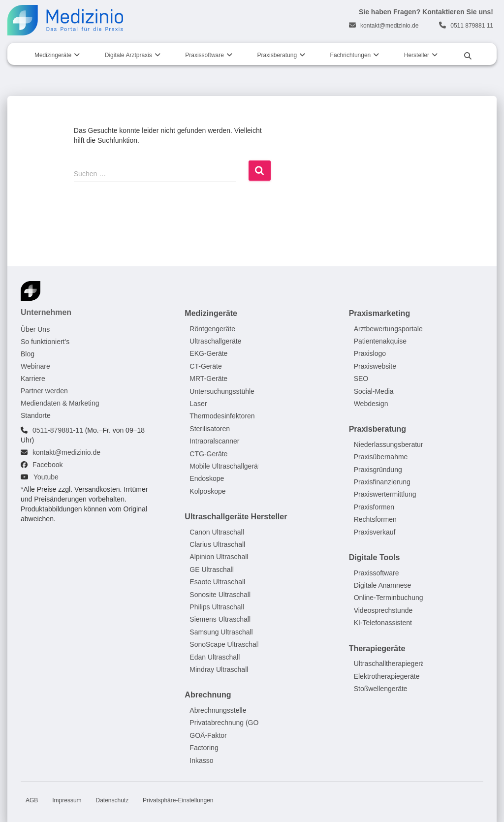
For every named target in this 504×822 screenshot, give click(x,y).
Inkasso (201, 760)
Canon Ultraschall (217, 532)
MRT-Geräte (208, 379)
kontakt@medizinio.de (389, 26)
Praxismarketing (380, 313)
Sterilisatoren (210, 429)
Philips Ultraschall (217, 607)
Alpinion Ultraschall (219, 557)
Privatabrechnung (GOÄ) (227, 723)
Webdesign (371, 404)
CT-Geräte (205, 366)
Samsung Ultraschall (221, 632)
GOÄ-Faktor (208, 735)
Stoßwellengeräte (381, 689)
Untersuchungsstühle (222, 391)
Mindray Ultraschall (219, 669)
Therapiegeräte (377, 648)
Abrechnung (208, 695)
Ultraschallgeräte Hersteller (236, 517)
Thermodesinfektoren (222, 416)
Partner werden (44, 391)
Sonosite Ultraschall (220, 595)
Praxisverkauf (375, 532)
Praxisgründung (378, 470)
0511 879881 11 (472, 26)
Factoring (204, 748)
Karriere (33, 379)
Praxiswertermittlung (385, 495)
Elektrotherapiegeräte (387, 676)
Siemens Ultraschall (220, 620)
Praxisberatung (277, 55)
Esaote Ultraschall (217, 582)
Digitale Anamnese (383, 586)
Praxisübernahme (381, 457)
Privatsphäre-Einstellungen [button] (178, 800)
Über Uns (35, 329)
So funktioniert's (45, 342)
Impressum (67, 800)
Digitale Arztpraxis (128, 55)
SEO (361, 379)
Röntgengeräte (212, 329)
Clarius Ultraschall (217, 545)
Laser (198, 404)
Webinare (35, 366)
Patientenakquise (380, 341)
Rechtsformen (375, 520)
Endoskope (207, 479)
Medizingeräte (53, 55)
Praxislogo (370, 354)
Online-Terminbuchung (389, 598)
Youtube (46, 477)
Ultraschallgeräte (215, 341)
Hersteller (417, 55)
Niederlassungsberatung (391, 444)
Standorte (36, 415)
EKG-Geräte (208, 354)
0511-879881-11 (58, 430)
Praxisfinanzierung (382, 482)
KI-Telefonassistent (383, 623)
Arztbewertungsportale (388, 329)
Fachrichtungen (351, 55)
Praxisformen (374, 507)
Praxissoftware (205, 55)
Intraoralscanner (214, 442)
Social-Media (374, 391)
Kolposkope (207, 491)
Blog (28, 354)
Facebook (47, 465)
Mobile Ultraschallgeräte (226, 466)
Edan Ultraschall (215, 657)
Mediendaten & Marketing (60, 403)
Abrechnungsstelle (218, 710)
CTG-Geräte (208, 454)
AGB (32, 800)
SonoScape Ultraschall (224, 645)
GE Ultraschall (211, 569)
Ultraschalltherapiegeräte (392, 664)
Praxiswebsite (375, 366)
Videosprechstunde (383, 610)
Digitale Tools (375, 558)
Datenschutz (112, 800)
